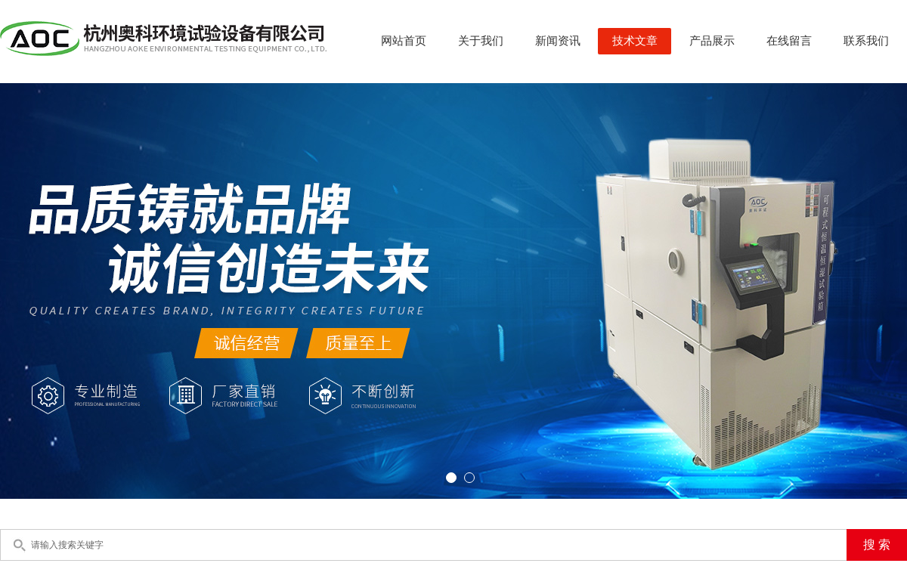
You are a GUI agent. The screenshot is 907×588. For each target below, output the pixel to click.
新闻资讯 (558, 41)
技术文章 (635, 41)
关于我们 (481, 41)
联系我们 (866, 41)
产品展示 (712, 41)
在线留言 (789, 41)
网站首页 (404, 41)
